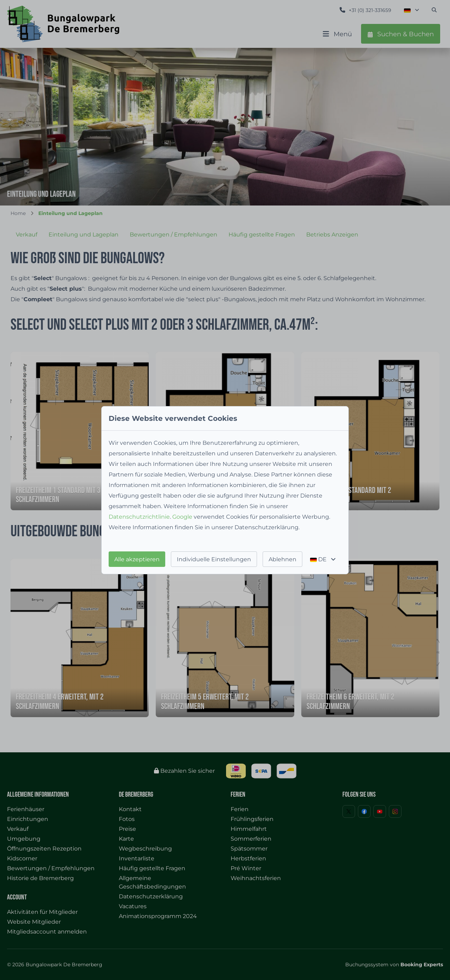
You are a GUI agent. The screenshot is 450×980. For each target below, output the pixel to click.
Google (182, 517)
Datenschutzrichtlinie (139, 517)
